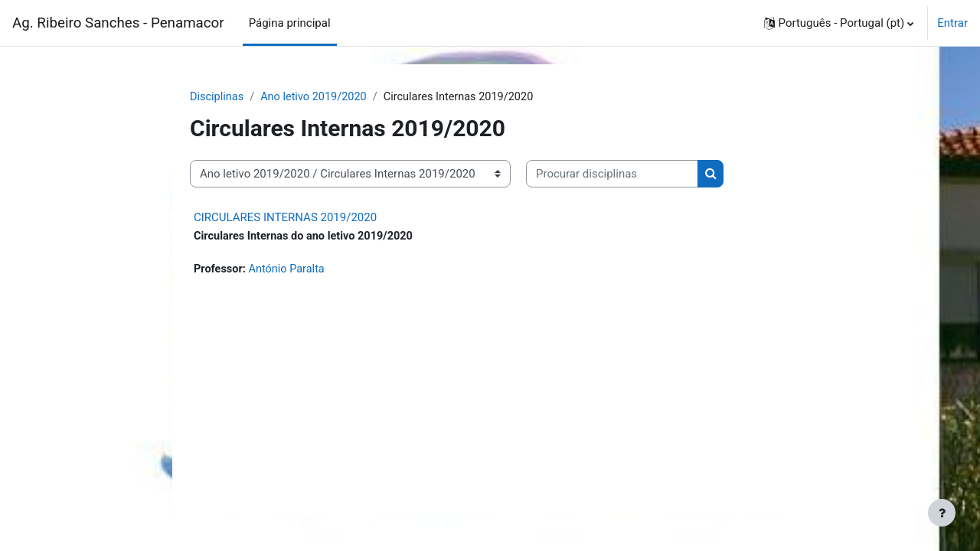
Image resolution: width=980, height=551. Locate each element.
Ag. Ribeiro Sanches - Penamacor (118, 23)
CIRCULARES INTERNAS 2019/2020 (285, 218)
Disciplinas (218, 97)
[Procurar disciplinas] (612, 175)
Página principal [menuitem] (290, 23)
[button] (839, 23)
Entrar (952, 23)
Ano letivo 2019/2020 (318, 97)
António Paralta (290, 271)
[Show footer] (942, 513)
